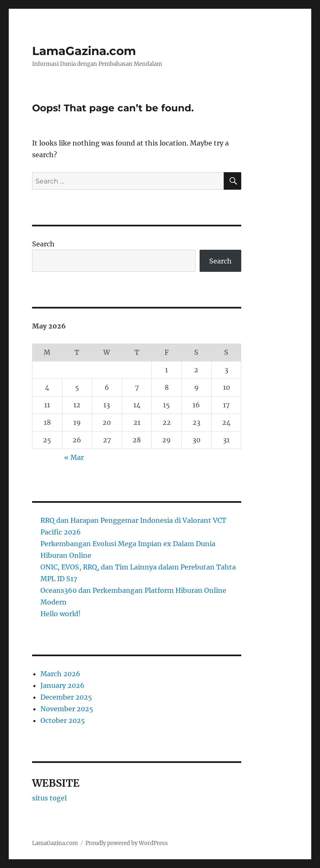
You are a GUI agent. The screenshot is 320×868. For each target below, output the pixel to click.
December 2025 (66, 697)
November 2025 (67, 709)
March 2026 (60, 674)
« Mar (74, 457)
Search (43, 244)
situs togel (49, 798)
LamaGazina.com (84, 51)
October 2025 (63, 720)
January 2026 (62, 685)
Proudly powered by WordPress (127, 843)
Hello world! (61, 614)
